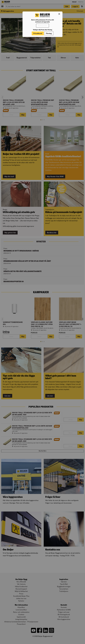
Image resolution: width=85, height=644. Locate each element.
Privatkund (38, 33)
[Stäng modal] (59, 14)
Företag (49, 33)
